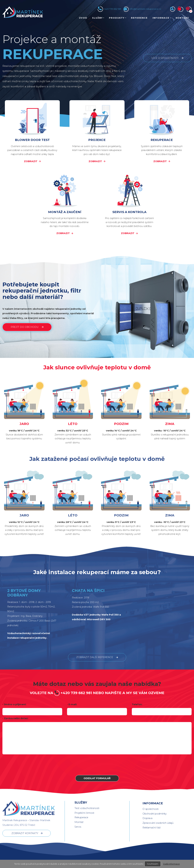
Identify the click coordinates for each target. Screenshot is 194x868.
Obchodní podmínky (155, 814)
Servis (78, 827)
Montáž (79, 822)
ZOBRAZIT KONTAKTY (25, 833)
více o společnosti (165, 58)
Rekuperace (81, 817)
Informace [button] (161, 18)
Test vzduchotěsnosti (87, 808)
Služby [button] (97, 18)
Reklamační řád (151, 828)
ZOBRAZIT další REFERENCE (95, 657)
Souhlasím (153, 864)
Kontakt (182, 18)
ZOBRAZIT (31, 161)
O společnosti (151, 809)
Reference (139, 18)
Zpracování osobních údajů (158, 823)
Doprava (147, 818)
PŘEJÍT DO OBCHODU (25, 327)
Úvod (83, 18)
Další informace (171, 864)
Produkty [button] (117, 18)
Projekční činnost (84, 813)
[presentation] (97, 765)
